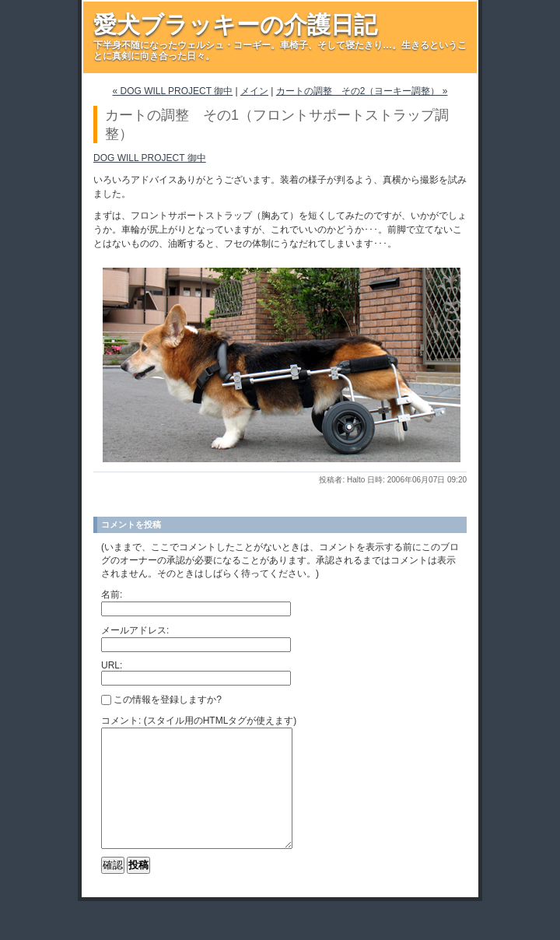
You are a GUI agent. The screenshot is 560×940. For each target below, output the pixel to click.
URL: (112, 665)
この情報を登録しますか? (161, 700)
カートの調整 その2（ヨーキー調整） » (362, 91)
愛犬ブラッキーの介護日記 (235, 25)
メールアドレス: (135, 630)
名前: (112, 595)
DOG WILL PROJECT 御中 (150, 158)
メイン (254, 91)
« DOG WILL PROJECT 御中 (173, 91)
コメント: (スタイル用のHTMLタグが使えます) (199, 721)
